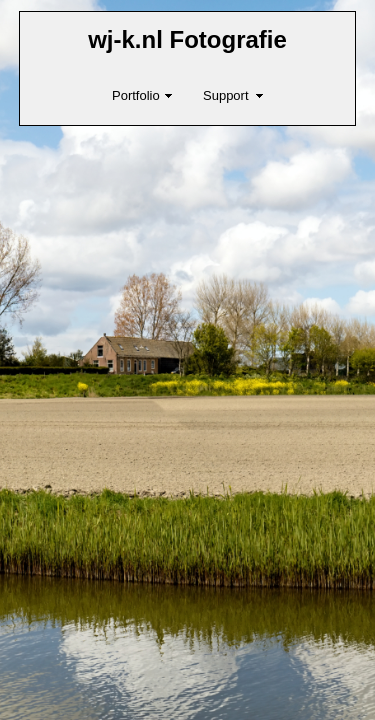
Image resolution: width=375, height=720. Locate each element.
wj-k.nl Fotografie (187, 39)
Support (226, 95)
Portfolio (136, 95)
